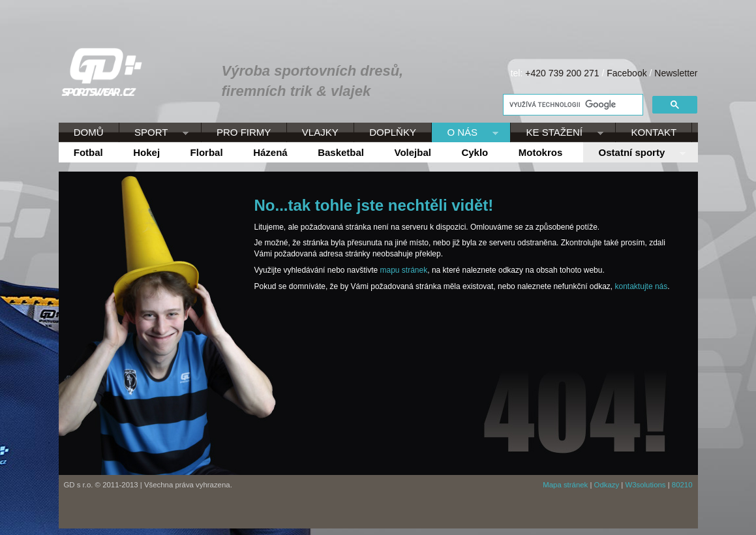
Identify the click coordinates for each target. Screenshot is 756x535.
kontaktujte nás (642, 286)
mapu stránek (404, 270)
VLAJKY (320, 132)
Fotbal (88, 152)
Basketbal (341, 152)
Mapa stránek (565, 485)
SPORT (154, 133)
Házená (270, 152)
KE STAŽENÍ (557, 133)
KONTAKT (654, 132)
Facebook (627, 73)
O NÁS (465, 133)
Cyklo (475, 152)
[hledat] (572, 105)
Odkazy (607, 485)
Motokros (541, 152)
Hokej (146, 152)
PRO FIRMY (244, 132)
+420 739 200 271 (562, 73)
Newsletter (676, 73)
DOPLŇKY (393, 132)
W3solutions (645, 485)
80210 (682, 485)
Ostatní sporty (634, 153)
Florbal (207, 152)
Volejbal (413, 152)
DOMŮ (89, 132)
